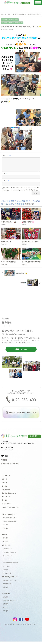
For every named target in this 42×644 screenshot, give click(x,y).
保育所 (5, 610)
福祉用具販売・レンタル (10, 603)
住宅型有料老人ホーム (10, 555)
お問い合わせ (6, 492)
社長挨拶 (6, 531)
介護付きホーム (8, 551)
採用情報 (4, 489)
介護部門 (4, 462)
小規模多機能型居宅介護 (10, 565)
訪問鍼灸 (6, 606)
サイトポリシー (7, 499)
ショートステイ (8, 569)
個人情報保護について (9, 496)
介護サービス (6, 548)
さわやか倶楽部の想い (10, 520)
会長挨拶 (6, 527)
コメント (7, 156)
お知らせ (4, 485)
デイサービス (7, 562)
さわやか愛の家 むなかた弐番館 (10, 20)
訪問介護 (6, 572)
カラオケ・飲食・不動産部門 (10, 466)
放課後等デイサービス (10, 583)
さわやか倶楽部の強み (10, 524)
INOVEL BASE (6, 506)
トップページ (6, 478)
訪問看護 (6, 599)
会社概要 (4, 537)
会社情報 (6, 540)
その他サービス (7, 596)
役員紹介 (6, 544)
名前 (5, 176)
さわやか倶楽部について (10, 517)
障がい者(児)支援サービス (10, 579)
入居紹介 (6, 613)
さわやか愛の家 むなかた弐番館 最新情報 (12, 23)
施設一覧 (4, 482)
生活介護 (6, 590)
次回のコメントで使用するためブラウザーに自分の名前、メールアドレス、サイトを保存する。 (20, 191)
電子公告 (4, 503)
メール (6, 183)
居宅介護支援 (7, 575)
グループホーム (8, 558)
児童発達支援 (7, 586)
